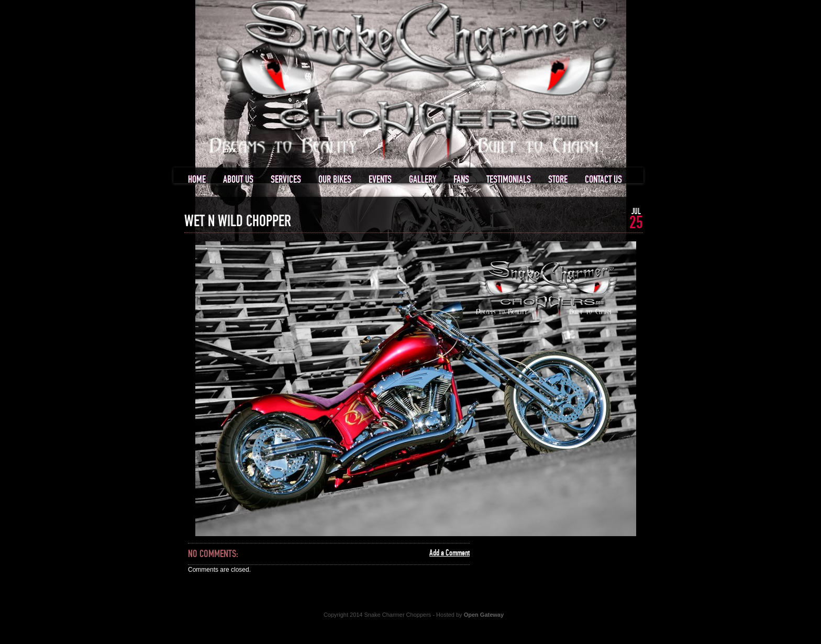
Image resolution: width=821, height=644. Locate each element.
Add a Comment (450, 553)
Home (197, 180)
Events (380, 180)
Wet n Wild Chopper (238, 221)
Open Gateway (484, 615)
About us (238, 180)
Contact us (603, 180)
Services (286, 180)
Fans (461, 180)
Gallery (423, 180)
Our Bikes (335, 180)
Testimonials (509, 180)
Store (558, 180)
